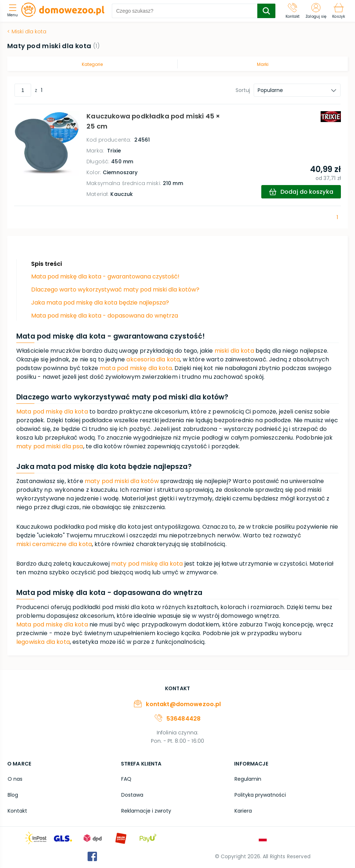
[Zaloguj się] (316, 11)
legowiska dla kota (43, 642)
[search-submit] (266, 11)
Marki (263, 64)
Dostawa (132, 794)
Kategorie (92, 64)
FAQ (126, 779)
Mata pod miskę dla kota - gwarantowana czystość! (105, 276)
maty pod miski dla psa (50, 446)
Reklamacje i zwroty (146, 810)
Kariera (243, 810)
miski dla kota (234, 351)
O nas (15, 779)
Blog (12, 794)
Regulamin (248, 779)
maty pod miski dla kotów (122, 481)
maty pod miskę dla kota (147, 564)
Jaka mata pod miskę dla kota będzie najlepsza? (100, 303)
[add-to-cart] (301, 192)
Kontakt (17, 810)
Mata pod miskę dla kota (52, 412)
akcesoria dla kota (153, 359)
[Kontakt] (293, 11)
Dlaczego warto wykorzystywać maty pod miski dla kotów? (115, 290)
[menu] (14, 11)
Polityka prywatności (260, 794)
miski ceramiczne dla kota (54, 544)
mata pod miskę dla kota (136, 368)
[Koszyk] (339, 11)
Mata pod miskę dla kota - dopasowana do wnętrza (105, 316)
